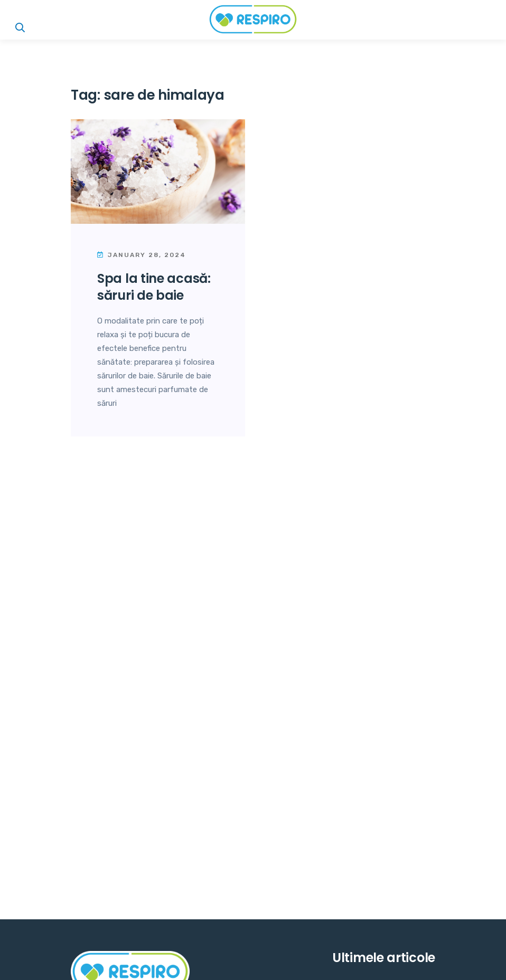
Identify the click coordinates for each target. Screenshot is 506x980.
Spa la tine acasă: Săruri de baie (154, 287)
